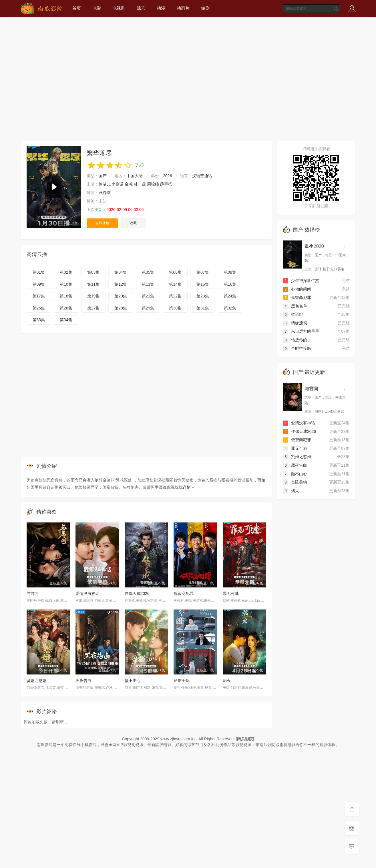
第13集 (148, 284)
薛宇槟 (166, 184)
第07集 (203, 272)
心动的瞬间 (297, 289)
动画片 (183, 8)
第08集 (230, 272)
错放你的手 (297, 340)
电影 (97, 8)
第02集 (66, 272)
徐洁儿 (105, 184)
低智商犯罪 (184, 593)
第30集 (175, 308)
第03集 (93, 272)
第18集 (66, 296)
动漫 (161, 8)
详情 (189, 487)
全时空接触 (297, 348)
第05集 (148, 272)
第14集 (175, 284)
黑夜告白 (83, 680)
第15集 (203, 284)
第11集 (93, 284)
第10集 (66, 284)
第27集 (93, 308)
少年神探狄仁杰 (301, 281)
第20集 (121, 296)
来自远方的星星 (301, 331)
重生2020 (314, 246)
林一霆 (140, 184)
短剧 (205, 8)
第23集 (203, 296)
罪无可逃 (231, 593)
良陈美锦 (182, 680)
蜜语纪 (293, 314)
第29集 (148, 308)
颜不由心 (133, 680)
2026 (167, 176)
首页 (77, 8)
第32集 (230, 308)
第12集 (121, 284)
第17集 (39, 296)
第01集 (39, 272)
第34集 (66, 320)
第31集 (203, 308)
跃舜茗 (105, 193)
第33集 (39, 320)
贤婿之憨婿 (37, 680)
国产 (103, 176)
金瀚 (129, 184)
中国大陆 (135, 176)
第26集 (66, 308)
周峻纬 (153, 184)
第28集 (121, 308)
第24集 (230, 296)
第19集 (93, 296)
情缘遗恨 (295, 323)
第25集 (39, 308)
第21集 (148, 296)
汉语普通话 (202, 176)
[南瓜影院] (245, 739)
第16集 (230, 284)
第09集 (39, 284)
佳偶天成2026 (137, 593)
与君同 (33, 593)
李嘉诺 (118, 184)
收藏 (133, 223)
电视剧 (119, 8)
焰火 (227, 680)
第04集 (121, 272)
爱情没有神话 (87, 593)
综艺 (141, 8)
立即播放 (102, 223)
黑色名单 (295, 306)
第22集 (175, 296)
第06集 (175, 272)
